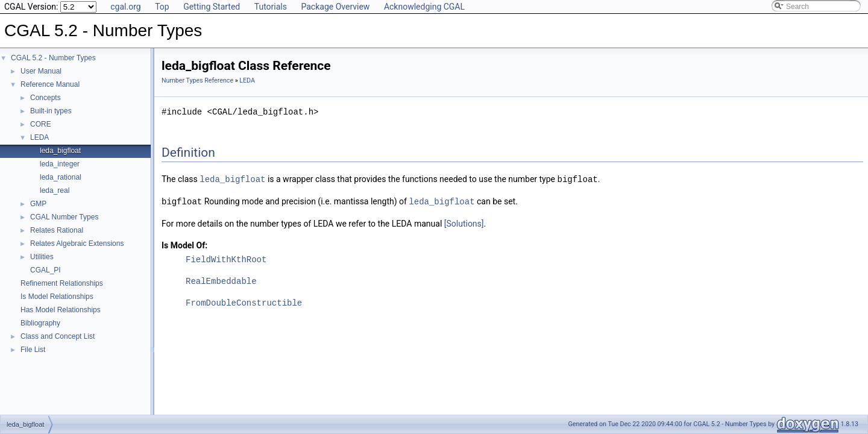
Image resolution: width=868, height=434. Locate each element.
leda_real (55, 190)
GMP (38, 204)
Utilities (42, 257)
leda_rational (61, 177)
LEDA (39, 137)
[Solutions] (464, 222)
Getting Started (212, 7)
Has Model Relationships (61, 310)
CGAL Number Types (64, 217)
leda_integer (60, 164)
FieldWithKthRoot (226, 258)
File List (33, 350)
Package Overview (335, 7)
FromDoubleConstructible (244, 302)
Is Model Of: (184, 244)
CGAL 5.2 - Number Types (53, 58)
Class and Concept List (58, 336)
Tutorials (271, 7)
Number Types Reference (197, 80)
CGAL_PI (46, 270)
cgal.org (125, 7)
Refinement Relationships (62, 283)
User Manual (41, 71)
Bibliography (40, 323)
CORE (41, 124)
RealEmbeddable (221, 280)
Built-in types (51, 111)
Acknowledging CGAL (424, 7)
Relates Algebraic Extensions (77, 244)
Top (162, 7)
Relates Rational (57, 230)
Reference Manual (50, 84)
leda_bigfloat (60, 151)
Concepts (46, 98)
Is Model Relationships (57, 297)
